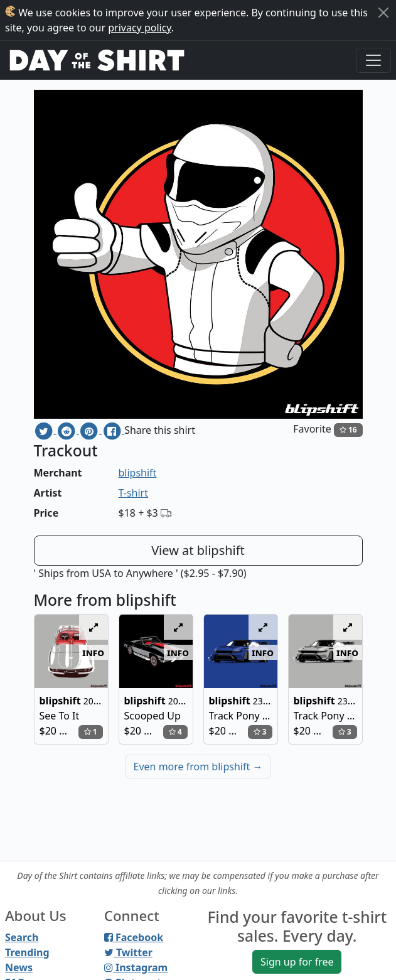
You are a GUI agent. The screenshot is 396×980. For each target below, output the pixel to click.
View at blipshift (198, 550)
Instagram (136, 967)
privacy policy (140, 28)
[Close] (383, 13)
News (19, 967)
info (93, 652)
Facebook (134, 937)
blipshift (138, 473)
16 (348, 430)
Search (22, 937)
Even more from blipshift (198, 767)
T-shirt (133, 493)
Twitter (128, 952)
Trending (27, 952)
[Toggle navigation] (373, 60)
